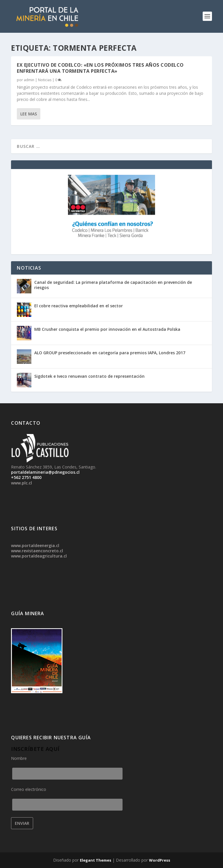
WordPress (160, 860)
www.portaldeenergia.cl (35, 545)
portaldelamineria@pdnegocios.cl (45, 472)
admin (29, 80)
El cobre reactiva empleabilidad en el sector (79, 306)
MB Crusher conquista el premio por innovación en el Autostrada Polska (107, 329)
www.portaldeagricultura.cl (39, 556)
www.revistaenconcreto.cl (37, 551)
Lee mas (29, 114)
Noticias (45, 80)
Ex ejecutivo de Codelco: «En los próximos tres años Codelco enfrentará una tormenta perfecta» (100, 68)
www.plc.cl (21, 483)
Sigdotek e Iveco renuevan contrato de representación (89, 376)
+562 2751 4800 (26, 477)
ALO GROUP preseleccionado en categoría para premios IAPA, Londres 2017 (110, 353)
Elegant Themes (96, 860)
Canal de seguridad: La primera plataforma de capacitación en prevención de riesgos (113, 285)
